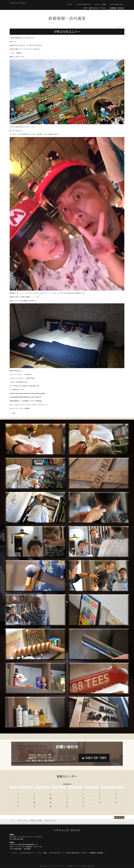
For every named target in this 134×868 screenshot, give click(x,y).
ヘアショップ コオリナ (18, 3)
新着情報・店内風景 (117, 8)
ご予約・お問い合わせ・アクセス (94, 8)
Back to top (119, 817)
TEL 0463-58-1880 (16, 839)
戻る (13, 413)
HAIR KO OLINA (23, 821)
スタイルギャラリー (117, 4)
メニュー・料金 (100, 4)
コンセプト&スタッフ (84, 4)
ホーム (70, 4)
